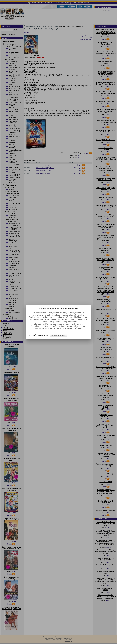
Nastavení (32, 336)
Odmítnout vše (43, 336)
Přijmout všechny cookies (59, 336)
